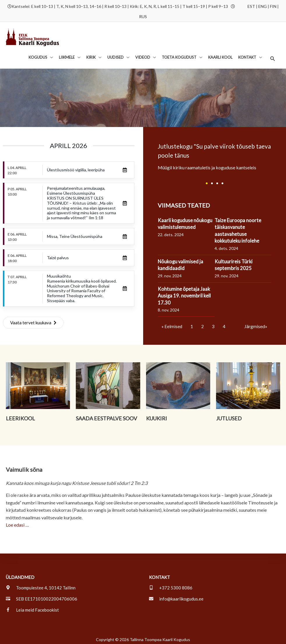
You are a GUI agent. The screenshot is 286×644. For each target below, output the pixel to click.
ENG (263, 5)
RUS (143, 15)
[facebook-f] (32, 608)
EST (251, 5)
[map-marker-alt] (41, 585)
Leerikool (20, 416)
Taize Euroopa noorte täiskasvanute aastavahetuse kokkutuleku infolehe (239, 228)
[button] (272, 57)
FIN (273, 5)
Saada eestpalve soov (106, 416)
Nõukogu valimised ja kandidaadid (181, 262)
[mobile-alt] (171, 585)
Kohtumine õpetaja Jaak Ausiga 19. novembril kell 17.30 (185, 293)
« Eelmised (172, 324)
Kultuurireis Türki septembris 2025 (235, 262)
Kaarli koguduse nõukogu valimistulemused (186, 221)
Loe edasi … (17, 522)
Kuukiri (157, 416)
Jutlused (229, 416)
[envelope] (176, 596)
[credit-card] (42, 596)
